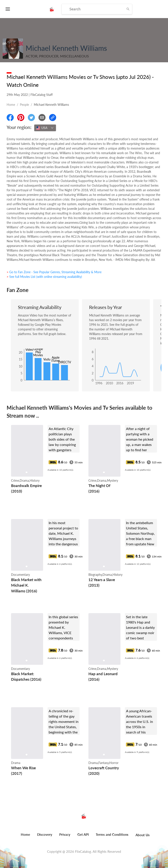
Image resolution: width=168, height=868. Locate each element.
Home (11, 105)
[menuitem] (25, 837)
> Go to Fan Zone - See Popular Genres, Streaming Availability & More (54, 272)
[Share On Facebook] (10, 118)
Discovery (45, 834)
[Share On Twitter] (31, 118)
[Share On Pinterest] (21, 118)
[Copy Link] (53, 118)
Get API (83, 834)
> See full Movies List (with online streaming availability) (44, 277)
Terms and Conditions (112, 834)
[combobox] (45, 128)
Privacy (65, 834)
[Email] (42, 118)
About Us (143, 835)
